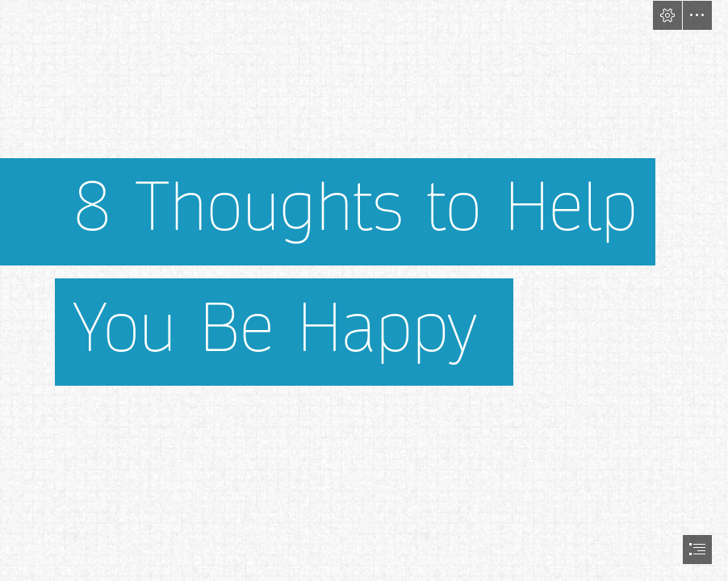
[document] (364, 290)
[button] (667, 15)
